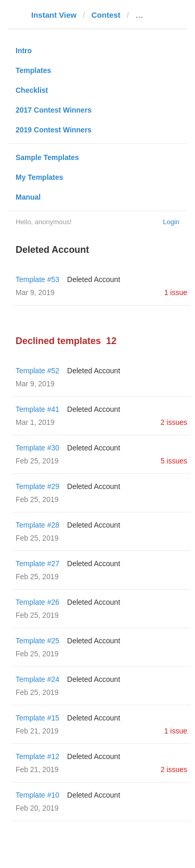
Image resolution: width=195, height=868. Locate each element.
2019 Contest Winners (54, 130)
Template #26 (37, 602)
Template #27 (37, 564)
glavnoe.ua (155, 15)
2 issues (174, 422)
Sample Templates (47, 157)
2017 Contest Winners (54, 110)
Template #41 (37, 409)
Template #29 (37, 486)
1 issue (176, 292)
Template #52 (37, 371)
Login (171, 222)
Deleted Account (94, 279)
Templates (33, 70)
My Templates (40, 177)
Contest (106, 15)
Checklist (32, 90)
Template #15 (37, 718)
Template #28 (37, 525)
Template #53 (37, 279)
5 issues (174, 461)
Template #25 (37, 641)
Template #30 (37, 448)
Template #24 (37, 679)
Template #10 (37, 795)
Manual (28, 197)
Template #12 (37, 756)
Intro (24, 51)
